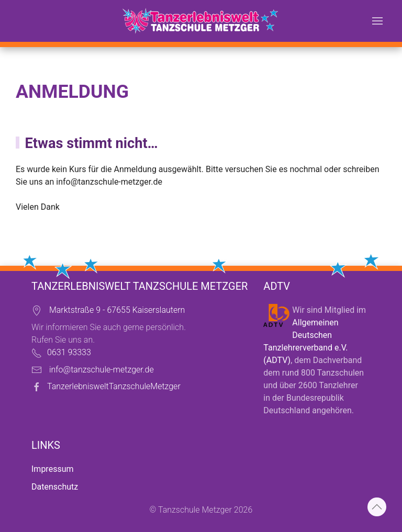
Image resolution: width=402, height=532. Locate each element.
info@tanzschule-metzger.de (109, 182)
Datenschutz (55, 487)
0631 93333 (69, 352)
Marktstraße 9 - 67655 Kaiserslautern (117, 310)
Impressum (53, 469)
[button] (377, 21)
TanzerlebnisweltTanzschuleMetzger (114, 386)
